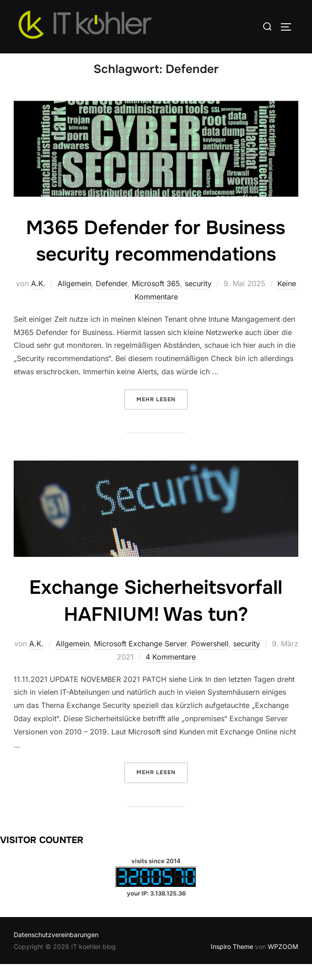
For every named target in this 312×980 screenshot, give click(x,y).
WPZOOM (283, 962)
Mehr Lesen (162, 415)
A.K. (38, 299)
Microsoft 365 (156, 299)
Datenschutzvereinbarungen (56, 951)
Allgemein (74, 299)
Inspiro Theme (232, 962)
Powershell (210, 660)
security (198, 299)
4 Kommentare (171, 673)
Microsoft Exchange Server (140, 660)
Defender (112, 299)
